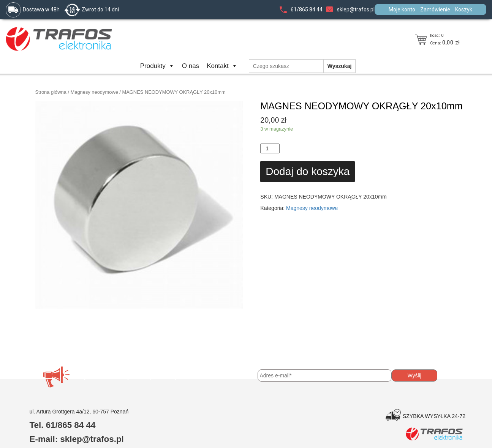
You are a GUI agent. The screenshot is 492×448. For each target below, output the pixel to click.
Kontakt (222, 66)
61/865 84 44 (307, 9)
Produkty (157, 66)
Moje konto (402, 9)
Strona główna (51, 92)
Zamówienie (435, 9)
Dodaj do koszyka (308, 171)
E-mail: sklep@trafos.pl (77, 439)
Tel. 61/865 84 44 (63, 425)
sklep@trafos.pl (356, 9)
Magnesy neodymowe (94, 92)
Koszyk (464, 9)
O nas (191, 66)
